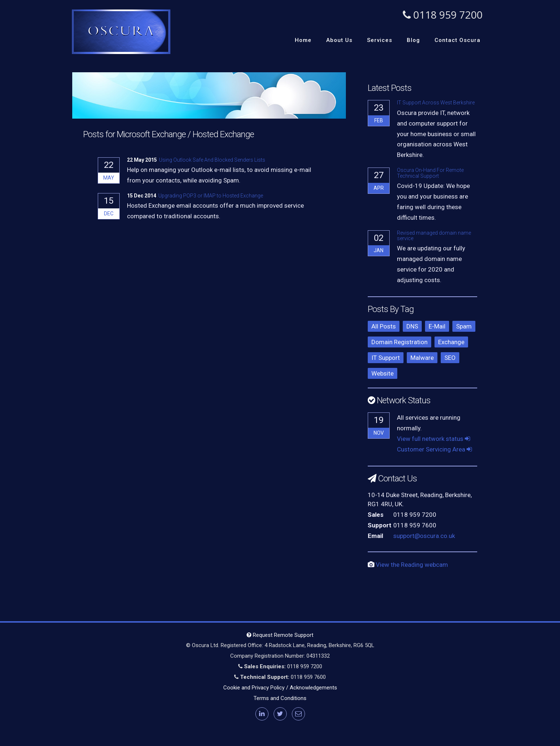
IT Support (386, 358)
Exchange (451, 342)
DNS (412, 326)
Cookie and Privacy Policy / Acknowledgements (280, 688)
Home (303, 40)
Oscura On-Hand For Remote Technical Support (430, 173)
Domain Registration (399, 342)
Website (383, 373)
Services (380, 40)
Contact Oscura (457, 40)
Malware (422, 358)
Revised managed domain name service (434, 236)
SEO (450, 358)
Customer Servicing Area (435, 449)
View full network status (434, 439)
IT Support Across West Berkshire (436, 103)
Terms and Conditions (280, 698)
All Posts (384, 326)
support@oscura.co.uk (424, 536)
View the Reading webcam (412, 565)
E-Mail (437, 326)
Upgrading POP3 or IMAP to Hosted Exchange (211, 196)
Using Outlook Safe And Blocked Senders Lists (212, 160)
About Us (339, 40)
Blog (413, 40)
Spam (464, 326)
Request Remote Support (280, 635)
